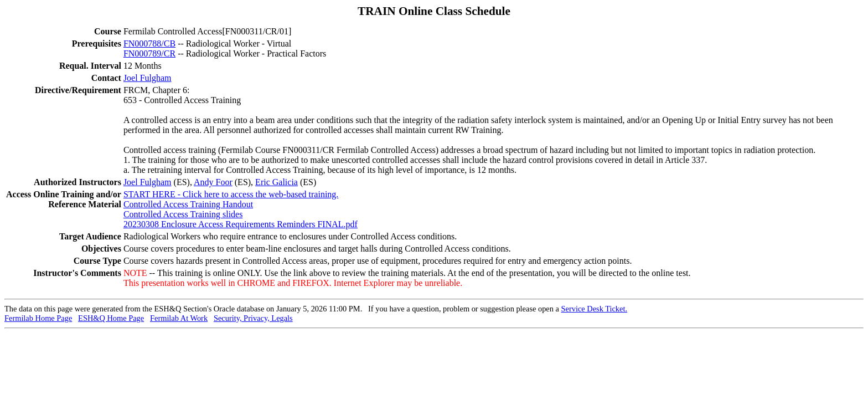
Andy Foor (213, 182)
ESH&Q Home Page (111, 318)
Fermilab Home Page (38, 318)
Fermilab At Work (179, 318)
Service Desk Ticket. (595, 309)
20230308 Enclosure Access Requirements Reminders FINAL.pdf (241, 224)
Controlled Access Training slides (183, 214)
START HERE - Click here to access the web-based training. (231, 194)
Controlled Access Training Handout (188, 204)
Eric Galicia (277, 182)
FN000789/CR (149, 53)
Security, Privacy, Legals (253, 318)
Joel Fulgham (148, 78)
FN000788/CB (149, 44)
